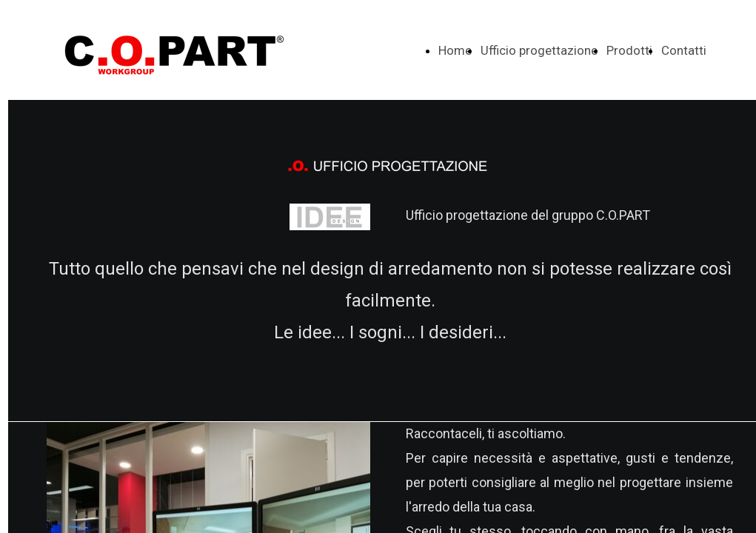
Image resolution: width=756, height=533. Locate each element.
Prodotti (629, 50)
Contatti (684, 50)
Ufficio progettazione (539, 50)
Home (455, 50)
